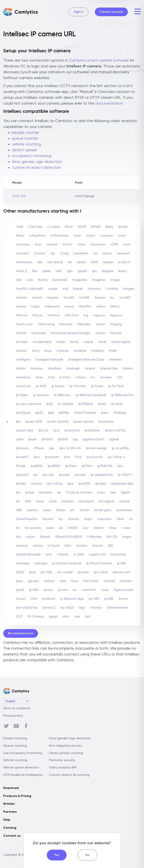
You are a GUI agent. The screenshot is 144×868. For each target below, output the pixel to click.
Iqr (59, 493)
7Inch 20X (19, 196)
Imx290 (84, 298)
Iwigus (127, 537)
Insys (48, 351)
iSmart (84, 510)
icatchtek (89, 590)
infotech (54, 315)
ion (93, 377)
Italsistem (105, 519)
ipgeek (114, 439)
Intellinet (116, 360)
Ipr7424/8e (105, 466)
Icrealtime (81, 253)
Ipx (18, 493)
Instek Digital (121, 342)
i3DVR (82, 227)
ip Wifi (121, 563)
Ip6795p (64, 413)
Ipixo (20, 581)
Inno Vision (91, 581)
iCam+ (91, 236)
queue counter (25, 138)
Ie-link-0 (124, 262)
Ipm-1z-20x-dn (70, 448)
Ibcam (123, 227)
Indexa (21, 307)
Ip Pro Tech (116, 386)
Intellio (21, 369)
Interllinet (55, 369)
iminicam (94, 289)
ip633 (39, 413)
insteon (22, 351)
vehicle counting (26, 144)
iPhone (39, 448)
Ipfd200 (47, 439)
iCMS (114, 245)
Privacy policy (13, 716)
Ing (86, 315)
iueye (50, 528)
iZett (68, 546)
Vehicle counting (15, 760)
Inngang (116, 324)
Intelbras (80, 351)
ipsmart (80, 475)
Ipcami (63, 590)
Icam (77, 236)
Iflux (35, 271)
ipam (105, 413)
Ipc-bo (43, 431)
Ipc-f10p (47, 572)
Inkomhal (66, 324)
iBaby (109, 227)
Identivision (24, 262)
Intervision (23, 377)
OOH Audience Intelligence (23, 775)
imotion (22, 298)
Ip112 (50, 404)
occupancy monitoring (32, 156)
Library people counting (66, 753)
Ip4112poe (23, 413)
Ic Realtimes (60, 236)
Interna (90, 369)
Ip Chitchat (78, 386)
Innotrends (118, 555)
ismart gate (103, 510)
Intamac (63, 351)
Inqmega (41, 563)
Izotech (82, 546)
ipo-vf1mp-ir (116, 457)
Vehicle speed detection (21, 768)
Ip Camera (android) (67, 563)
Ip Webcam (62, 395)
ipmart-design (96, 448)
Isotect (49, 581)
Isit (72, 510)
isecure (124, 501)
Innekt (101, 324)
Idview (81, 262)
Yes (57, 855)
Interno (128, 369)
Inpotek (116, 333)
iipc (95, 271)
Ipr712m (87, 466)
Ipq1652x (37, 466)
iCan (38, 245)
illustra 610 (60, 280)
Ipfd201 (63, 439)
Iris (18, 501)
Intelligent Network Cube (86, 360)
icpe (63, 581)
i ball (20, 227)
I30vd (69, 227)
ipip (52, 448)
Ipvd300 (85, 484)
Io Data (65, 377)
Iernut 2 (22, 271)
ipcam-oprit (25, 431)
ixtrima (38, 546)
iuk (61, 528)
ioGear (81, 377)
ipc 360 (94, 599)
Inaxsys (100, 298)
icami (122, 236)
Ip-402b (117, 404)
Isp (61, 519)
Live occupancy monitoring (23, 753)
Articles (9, 804)
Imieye (78, 289)
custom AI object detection (36, 168)
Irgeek (125, 493)
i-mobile (112, 289)
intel (34, 599)
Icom (127, 245)
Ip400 (102, 404)
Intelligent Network (49, 360)
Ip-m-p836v (120, 448)
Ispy (82, 608)
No (87, 855)
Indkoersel (52, 307)
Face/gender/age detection (70, 738)
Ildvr (19, 280)
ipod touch (95, 457)
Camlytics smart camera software (99, 60)
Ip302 (20, 572)
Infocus (37, 315)
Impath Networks (28, 555)
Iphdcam (23, 448)
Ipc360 (34, 590)
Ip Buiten (58, 386)
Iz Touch (54, 546)
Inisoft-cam (24, 324)
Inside (61, 342)
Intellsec (37, 369)
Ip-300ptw (66, 404)
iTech (121, 519)
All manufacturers (21, 633)
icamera (107, 236)
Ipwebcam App (122, 484)
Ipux (71, 484)
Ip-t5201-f (125, 475)
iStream (74, 519)
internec (126, 581)
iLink (30, 280)
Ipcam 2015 (34, 422)
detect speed (24, 150)
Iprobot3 (22, 475)
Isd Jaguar (106, 501)
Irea (113, 493)
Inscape (22, 342)
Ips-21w (48, 475)
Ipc (18, 422)
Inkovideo (84, 324)
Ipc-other (101, 572)
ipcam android (58, 422)
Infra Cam (72, 315)
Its (131, 519)
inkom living (46, 324)
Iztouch (98, 546)
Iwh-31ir (112, 537)
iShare (61, 510)
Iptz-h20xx (55, 484)
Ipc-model (65, 572)
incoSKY (125, 298)
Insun (36, 351)
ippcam (34, 581)
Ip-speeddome (102, 475)
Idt (70, 262)
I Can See (35, 227)
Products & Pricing (17, 796)
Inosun (21, 599)
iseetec (32, 510)
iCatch (68, 245)
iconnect (23, 253)
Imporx (37, 298)
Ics (95, 253)
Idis (40, 262)
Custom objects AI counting (69, 775)
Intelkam (98, 351)
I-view (126, 528)
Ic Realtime (38, 236)
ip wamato (41, 395)
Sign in (78, 12)
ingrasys (99, 315)
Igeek (47, 271)
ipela (20, 439)
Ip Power (97, 386)
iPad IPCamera (85, 413)
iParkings (120, 413)
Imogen (129, 289)
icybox (107, 253)
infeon (101, 307)
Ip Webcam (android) (91, 395)
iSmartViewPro (27, 519)
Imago (115, 280)
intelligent (23, 360)
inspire (88, 342)
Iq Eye (30, 493)
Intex (39, 377)
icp (53, 253)
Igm (70, 271)
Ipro (120, 466)
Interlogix (73, 369)
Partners (10, 812)
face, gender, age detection (37, 162)
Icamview (23, 245)
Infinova (22, 315)
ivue (77, 617)
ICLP (19, 617)
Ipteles (21, 484)
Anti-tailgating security (66, 746)
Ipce (32, 572)
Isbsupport (86, 501)
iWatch (45, 537)
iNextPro (85, 307)
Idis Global (55, 262)
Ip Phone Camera (99, 563)
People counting (15, 738)
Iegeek (108, 262)
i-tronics (96, 608)
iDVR (95, 262)
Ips (36, 475)
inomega (23, 563)
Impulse (53, 298)
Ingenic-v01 (97, 555)
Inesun (69, 307)
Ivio (19, 537)
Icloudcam (98, 245)
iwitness (22, 546)
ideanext (123, 253)
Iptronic (37, 484)
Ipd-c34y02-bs (27, 608)
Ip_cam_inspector (29, 404)
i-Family (63, 555)
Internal (109, 581)
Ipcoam (83, 572)
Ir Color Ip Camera (79, 493)
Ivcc (86, 528)
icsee (105, 590)
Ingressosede (124, 590)
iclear (81, 245)
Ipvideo (101, 484)
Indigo (35, 307)
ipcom (123, 599)
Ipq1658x (54, 466)
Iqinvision (45, 493)
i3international (117, 608)
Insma (74, 342)
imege (53, 289)
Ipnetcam (52, 457)
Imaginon (99, 280)
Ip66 (51, 413)
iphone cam (121, 572)
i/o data (53, 227)
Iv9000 (73, 528)
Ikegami (108, 271)
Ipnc (37, 457)
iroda (53, 501)
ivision (30, 537)
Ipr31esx (71, 466)
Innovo (100, 333)
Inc (112, 298)
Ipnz (67, 457)
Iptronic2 (49, 608)
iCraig (64, 253)
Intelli (113, 351)
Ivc (75, 590)
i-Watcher (94, 537)
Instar (102, 342)
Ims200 (69, 298)
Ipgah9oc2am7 (93, 439)
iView (113, 528)
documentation (109, 103)
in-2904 (79, 555)
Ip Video (22, 395)
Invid (51, 377)
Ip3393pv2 (86, 404)
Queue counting (15, 746)
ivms (66, 617)
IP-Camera (36, 617)
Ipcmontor (72, 431)
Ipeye (32, 439)
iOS (120, 377)
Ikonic (123, 271)
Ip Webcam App (72, 599)
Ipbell (20, 590)
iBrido (20, 236)
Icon (49, 555)
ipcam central (83, 422)
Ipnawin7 (22, 457)
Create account (111, 12)
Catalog (10, 828)
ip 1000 (41, 386)
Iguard (82, 271)
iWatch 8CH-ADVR (69, 537)
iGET (59, 271)
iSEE (19, 510)
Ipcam (48, 590)
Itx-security (33, 528)
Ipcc (56, 431)
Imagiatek (80, 280)
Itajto (88, 519)
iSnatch (48, 519)
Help (7, 820)
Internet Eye (109, 369)
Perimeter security (62, 760)
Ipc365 (109, 599)
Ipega (53, 617)
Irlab (28, 501)
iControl (40, 253)
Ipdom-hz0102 (115, 431)
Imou (75, 581)
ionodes (106, 377)
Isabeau (67, 501)
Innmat (21, 333)
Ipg (75, 439)
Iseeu (47, 510)
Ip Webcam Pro (122, 395)
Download (11, 788)
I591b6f (96, 227)
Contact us (12, 836)
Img (65, 289)
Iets (88, 617)
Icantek (52, 245)
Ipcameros (106, 422)
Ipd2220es (92, 431)
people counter (26, 133)
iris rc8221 (67, 608)
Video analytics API (63, 768)
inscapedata (42, 342)
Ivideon (99, 528)
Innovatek (39, 333)
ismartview (124, 510)
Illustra (43, 280)
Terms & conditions (17, 708)
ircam (101, 493)
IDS (111, 546)
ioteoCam (24, 386)
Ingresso (116, 315)
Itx (18, 528)
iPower (21, 466)
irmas (40, 501)
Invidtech (49, 599)
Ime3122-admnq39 (30, 289)
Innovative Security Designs (71, 333)
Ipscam (64, 475)
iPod (78, 457)
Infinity (115, 307)
